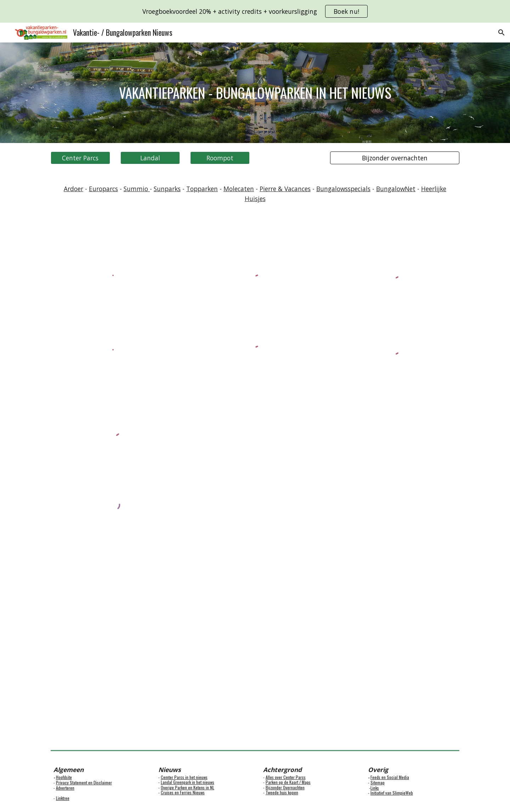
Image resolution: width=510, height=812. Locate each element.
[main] (255, 93)
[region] (255, 11)
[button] (501, 33)
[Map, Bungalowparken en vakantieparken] (255, 639)
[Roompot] (220, 158)
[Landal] (150, 158)
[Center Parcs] (80, 158)
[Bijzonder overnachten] (395, 158)
